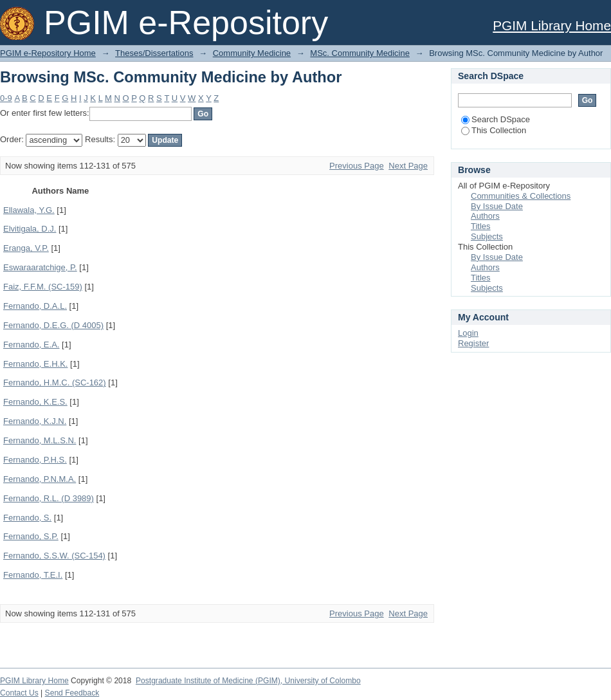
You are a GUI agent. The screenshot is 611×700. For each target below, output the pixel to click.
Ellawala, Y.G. (29, 210)
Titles (481, 226)
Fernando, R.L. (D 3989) (49, 498)
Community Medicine (252, 53)
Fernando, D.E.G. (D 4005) (53, 325)
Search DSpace (496, 119)
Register (473, 343)
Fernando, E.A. (31, 345)
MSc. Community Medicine (360, 53)
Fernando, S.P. (31, 536)
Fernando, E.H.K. (35, 364)
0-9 (6, 98)
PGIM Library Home (552, 25)
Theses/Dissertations (154, 53)
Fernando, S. (27, 518)
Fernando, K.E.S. (35, 402)
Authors (485, 216)
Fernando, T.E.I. (33, 575)
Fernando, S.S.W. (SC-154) (54, 556)
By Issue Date (497, 206)
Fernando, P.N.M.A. (40, 479)
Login (468, 333)
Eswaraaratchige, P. (40, 267)
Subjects (487, 236)
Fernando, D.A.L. (35, 306)
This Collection (494, 130)
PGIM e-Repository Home (48, 53)
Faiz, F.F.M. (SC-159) (43, 287)
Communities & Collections (521, 196)
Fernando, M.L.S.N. (40, 440)
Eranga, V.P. (26, 248)
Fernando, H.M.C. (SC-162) (55, 382)
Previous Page (357, 166)
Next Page (408, 166)
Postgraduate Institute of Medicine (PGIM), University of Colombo (248, 681)
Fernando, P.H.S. (35, 460)
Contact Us (19, 693)
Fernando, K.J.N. (35, 421)
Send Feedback (72, 693)
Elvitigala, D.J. (30, 229)
